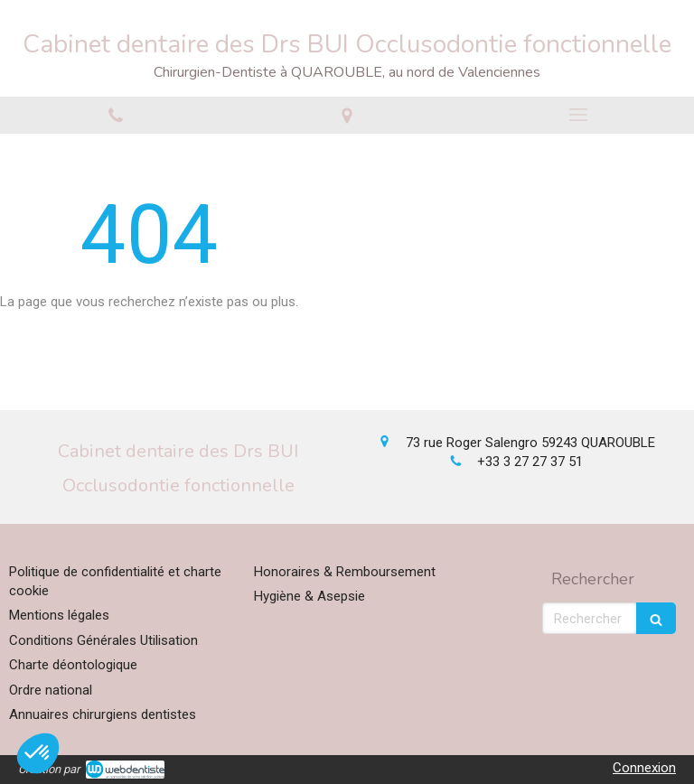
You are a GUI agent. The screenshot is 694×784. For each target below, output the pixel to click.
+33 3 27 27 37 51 (530, 462)
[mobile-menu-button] (578, 115)
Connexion (644, 768)
